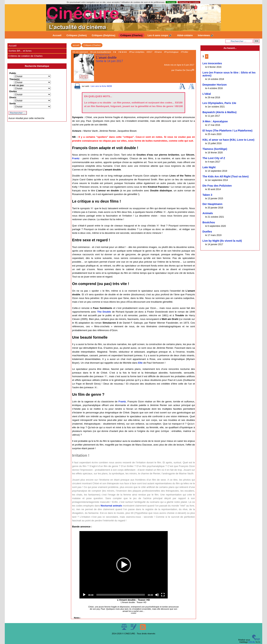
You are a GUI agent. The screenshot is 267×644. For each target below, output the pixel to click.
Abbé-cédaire (185, 35)
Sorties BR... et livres (20, 51)
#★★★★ (123, 52)
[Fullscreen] (163, 595)
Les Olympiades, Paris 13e (219, 103)
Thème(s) (14, 79)
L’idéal (207, 94)
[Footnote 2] (92, 208)
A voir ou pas (17, 85)
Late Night (209, 167)
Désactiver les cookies (189, 2)
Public (13, 73)
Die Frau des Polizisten (217, 186)
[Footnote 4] (158, 226)
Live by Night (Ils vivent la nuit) (222, 241)
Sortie (13, 104)
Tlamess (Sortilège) (215, 149)
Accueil (57, 35)
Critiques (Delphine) (104, 35)
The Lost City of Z (214, 158)
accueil (76, 45)
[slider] (121, 595)
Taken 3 (207, 195)
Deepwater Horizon (215, 85)
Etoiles (13, 91)
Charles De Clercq (183, 70)
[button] (124, 565)
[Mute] (157, 595)
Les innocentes (212, 63)
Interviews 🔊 (206, 35)
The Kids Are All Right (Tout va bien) (226, 176)
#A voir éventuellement (100, 52)
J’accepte (171, 2)
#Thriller (184, 52)
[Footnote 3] (165, 212)
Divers (13, 98)
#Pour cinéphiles (137, 52)
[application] (124, 565)
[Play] (84, 595)
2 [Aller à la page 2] (207, 56)
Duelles (207, 232)
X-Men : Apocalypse (215, 121)
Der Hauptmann (212, 204)
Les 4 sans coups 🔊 (160, 35)
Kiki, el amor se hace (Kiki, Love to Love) (228, 140)
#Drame (158, 52)
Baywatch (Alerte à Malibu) (219, 112)
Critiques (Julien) (77, 35)
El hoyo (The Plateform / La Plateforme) (227, 131)
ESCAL (252, 642)
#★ (115, 52)
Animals (208, 213)
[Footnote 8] (96, 387)
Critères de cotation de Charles (25, 56)
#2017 (149, 52)
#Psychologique (171, 52)
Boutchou (209, 222)
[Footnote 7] (106, 376)
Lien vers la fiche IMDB (101, 86)
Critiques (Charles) (131, 35)
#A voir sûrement (80, 52)
